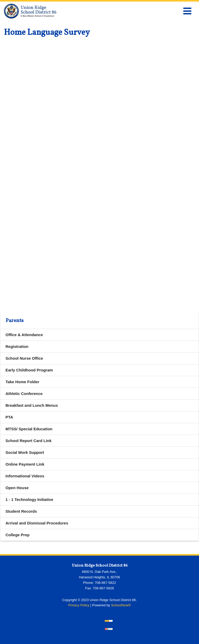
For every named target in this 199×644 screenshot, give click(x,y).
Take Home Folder (22, 382)
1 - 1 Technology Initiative (29, 499)
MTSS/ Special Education (29, 429)
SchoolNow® (121, 605)
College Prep (18, 535)
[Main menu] (187, 11)
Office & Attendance (24, 335)
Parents (15, 321)
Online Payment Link (33, 465)
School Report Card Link (36, 442)
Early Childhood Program (29, 370)
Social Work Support (25, 452)
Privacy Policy (79, 605)
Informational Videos (25, 476)
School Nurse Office (24, 358)
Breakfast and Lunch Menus (32, 405)
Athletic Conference (24, 394)
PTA (9, 417)
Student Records (21, 511)
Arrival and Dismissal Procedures (37, 523)
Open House (17, 488)
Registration (17, 346)
